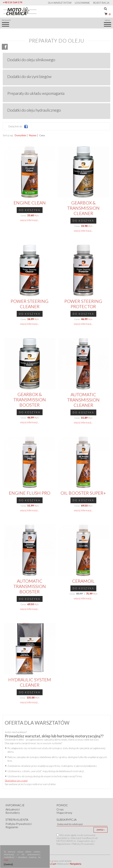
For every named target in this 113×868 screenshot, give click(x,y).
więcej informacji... (30, 220)
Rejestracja (101, 3)
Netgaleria (76, 864)
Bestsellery (13, 813)
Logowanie (82, 3)
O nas (60, 809)
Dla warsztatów (60, 3)
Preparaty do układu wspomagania (36, 93)
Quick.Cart (50, 864)
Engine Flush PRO (30, 493)
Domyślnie (20, 135)
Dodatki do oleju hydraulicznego (34, 110)
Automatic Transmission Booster (30, 586)
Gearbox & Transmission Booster (30, 400)
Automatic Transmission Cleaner (83, 400)
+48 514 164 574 (12, 2)
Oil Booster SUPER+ (83, 493)
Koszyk (109, 14)
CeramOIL (83, 581)
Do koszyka (30, 210)
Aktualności (13, 809)
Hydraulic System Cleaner (30, 682)
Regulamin (12, 827)
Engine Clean (30, 203)
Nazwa (33, 135)
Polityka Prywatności (19, 824)
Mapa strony (64, 813)
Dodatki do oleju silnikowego (31, 60)
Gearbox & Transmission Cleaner (83, 208)
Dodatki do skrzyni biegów (29, 77)
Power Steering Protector (83, 304)
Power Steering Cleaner (30, 304)
